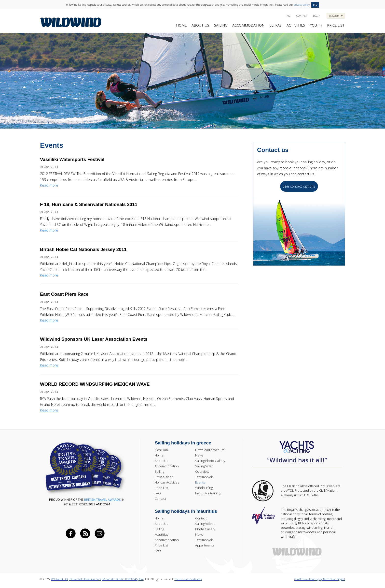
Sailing (221, 25)
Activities (296, 25)
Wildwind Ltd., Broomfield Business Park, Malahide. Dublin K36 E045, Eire (97, 579)
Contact (302, 16)
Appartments (205, 545)
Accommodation (248, 25)
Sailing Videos (205, 524)
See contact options (299, 186)
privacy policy (302, 5)
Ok (315, 5)
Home (181, 25)
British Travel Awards (103, 500)
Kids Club (161, 450)
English (334, 16)
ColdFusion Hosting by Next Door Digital (320, 579)
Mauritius (161, 534)
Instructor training (208, 493)
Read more (49, 185)
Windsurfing (204, 488)
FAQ (288, 16)
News (199, 455)
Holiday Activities (167, 482)
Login (317, 16)
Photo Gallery (205, 529)
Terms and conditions (188, 579)
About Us (200, 25)
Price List (161, 488)
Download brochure (210, 450)
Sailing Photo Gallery (210, 461)
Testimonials (204, 477)
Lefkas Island (164, 477)
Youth (316, 25)
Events (200, 482)
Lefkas (275, 25)
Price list (336, 25)
